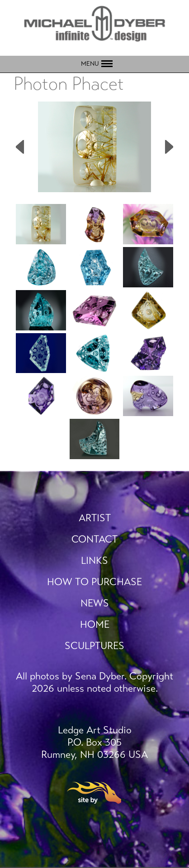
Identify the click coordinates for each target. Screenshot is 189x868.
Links (94, 560)
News (95, 603)
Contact (94, 539)
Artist (95, 518)
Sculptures (94, 646)
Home (95, 624)
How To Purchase (94, 582)
